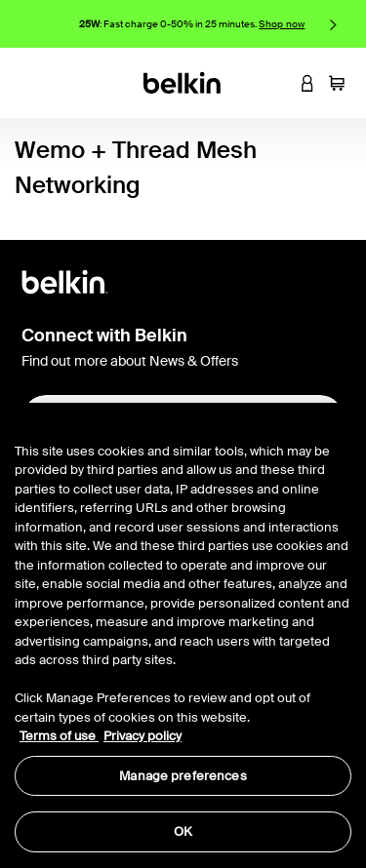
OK (183, 831)
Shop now (282, 24)
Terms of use (59, 736)
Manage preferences (183, 776)
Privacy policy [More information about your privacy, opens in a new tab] (142, 736)
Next (333, 24)
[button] (278, 83)
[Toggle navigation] (30, 83)
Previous (33, 24)
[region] (183, 635)
